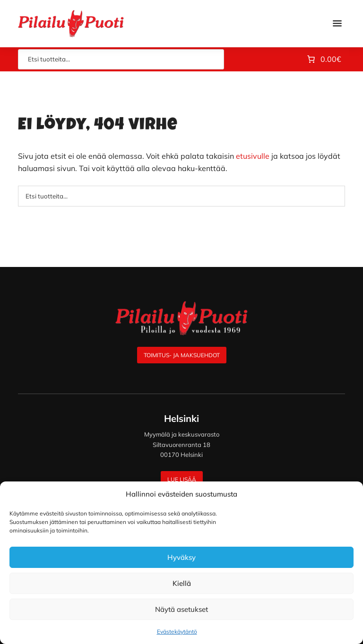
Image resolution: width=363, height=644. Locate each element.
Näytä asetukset (181, 609)
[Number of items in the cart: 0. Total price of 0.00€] (323, 60)
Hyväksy (181, 557)
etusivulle (253, 156)
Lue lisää (182, 479)
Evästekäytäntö (177, 631)
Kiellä (182, 583)
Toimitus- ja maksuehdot (182, 355)
